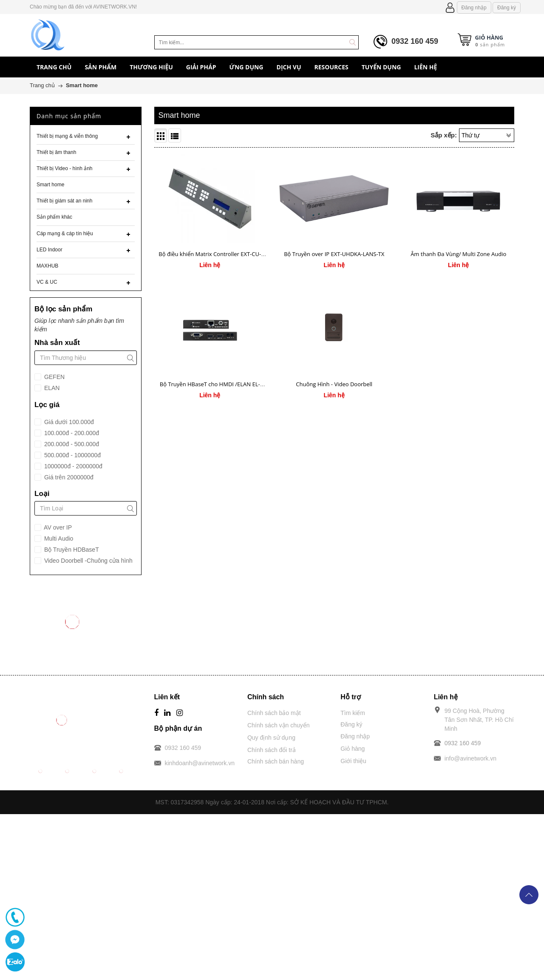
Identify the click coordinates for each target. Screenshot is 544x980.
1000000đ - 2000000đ (72, 466)
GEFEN (54, 377)
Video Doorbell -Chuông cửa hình (88, 561)
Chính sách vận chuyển (279, 725)
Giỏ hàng (353, 749)
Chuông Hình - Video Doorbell (334, 384)
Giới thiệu (353, 761)
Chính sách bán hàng (276, 761)
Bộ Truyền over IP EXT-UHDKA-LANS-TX (334, 254)
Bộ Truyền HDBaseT (71, 550)
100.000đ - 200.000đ (71, 433)
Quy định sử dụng (271, 738)
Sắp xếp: (444, 135)
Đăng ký (507, 8)
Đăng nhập (474, 8)
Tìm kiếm (353, 713)
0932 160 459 (415, 41)
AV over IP (57, 527)
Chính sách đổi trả (272, 750)
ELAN (51, 388)
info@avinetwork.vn (470, 758)
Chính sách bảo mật (274, 713)
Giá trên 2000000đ (68, 477)
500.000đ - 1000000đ (72, 455)
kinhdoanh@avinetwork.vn (200, 763)
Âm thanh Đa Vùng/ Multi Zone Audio (458, 254)
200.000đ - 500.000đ (71, 444)
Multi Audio (58, 538)
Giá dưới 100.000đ (68, 422)
